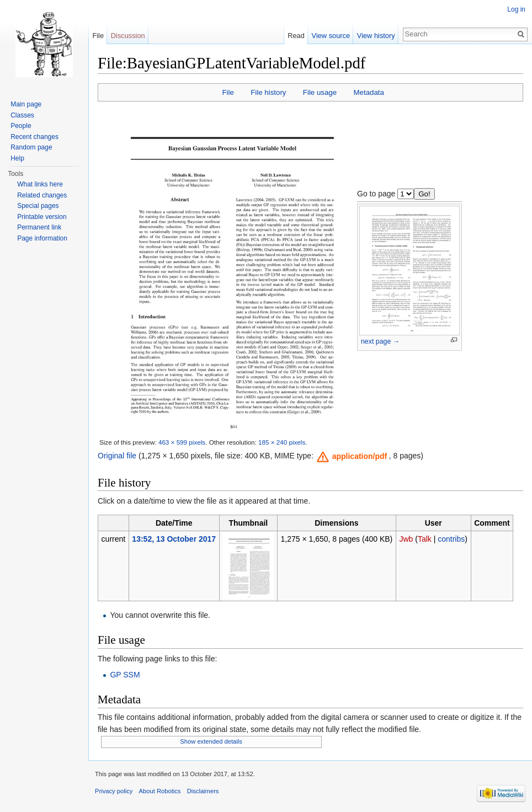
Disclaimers (203, 791)
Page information (42, 238)
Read (296, 36)
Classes (22, 115)
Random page (31, 147)
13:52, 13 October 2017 (174, 539)
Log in (516, 9)
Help (17, 158)
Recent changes (34, 137)
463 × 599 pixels (182, 442)
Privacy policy (114, 791)
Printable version (42, 217)
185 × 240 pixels (282, 442)
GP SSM (125, 675)
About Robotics (160, 791)
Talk (425, 539)
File (228, 92)
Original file (117, 456)
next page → (380, 341)
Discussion (128, 36)
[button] (352, 456)
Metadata (368, 92)
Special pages (38, 206)
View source (331, 36)
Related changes (42, 195)
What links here (40, 184)
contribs (451, 539)
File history (268, 92)
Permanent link (39, 227)
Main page (26, 104)
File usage (320, 92)
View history (376, 36)
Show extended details (211, 741)
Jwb (406, 539)
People (21, 126)
